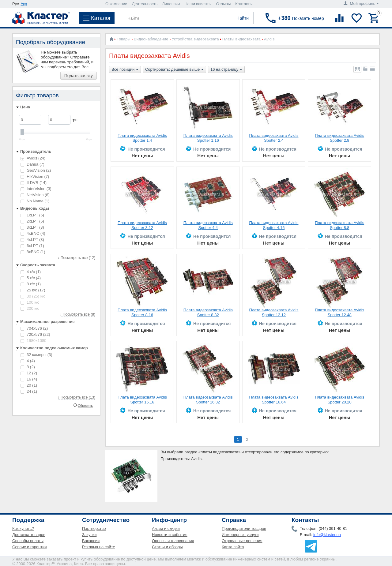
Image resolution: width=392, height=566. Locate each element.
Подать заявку (79, 76)
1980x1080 (33, 341)
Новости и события (170, 535)
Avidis (33, 158)
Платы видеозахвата (241, 39)
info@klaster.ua (327, 535)
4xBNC (33, 233)
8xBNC (33, 252)
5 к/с (31, 278)
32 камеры (36, 355)
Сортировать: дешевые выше (174, 70)
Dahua (32, 164)
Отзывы (224, 4)
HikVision (35, 176)
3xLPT (32, 227)
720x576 (35, 334)
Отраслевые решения (242, 541)
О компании (116, 4)
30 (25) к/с (33, 296)
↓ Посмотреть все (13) (77, 397)
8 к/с (31, 284)
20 (29, 385)
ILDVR (34, 183)
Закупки (89, 535)
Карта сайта (233, 547)
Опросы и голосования (173, 541)
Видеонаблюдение (151, 39)
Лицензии (171, 4)
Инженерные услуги (240, 535)
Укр (24, 4)
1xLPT (32, 215)
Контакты (244, 4)
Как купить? (23, 529)
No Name (35, 201)
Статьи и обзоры (167, 547)
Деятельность (145, 4)
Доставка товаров (29, 535)
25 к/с (33, 290)
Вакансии (91, 541)
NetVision (35, 195)
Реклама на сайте (99, 547)
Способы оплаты (28, 541)
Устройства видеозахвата (195, 39)
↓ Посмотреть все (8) (77, 314)
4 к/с (31, 272)
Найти (243, 18)
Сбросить (85, 405)
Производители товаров (244, 529)
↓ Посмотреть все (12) (77, 258)
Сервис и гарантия (30, 547)
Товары (124, 39)
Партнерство (94, 529)
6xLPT (32, 246)
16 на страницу (226, 70)
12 (29, 373)
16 (29, 379)
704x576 (34, 328)
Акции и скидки (166, 529)
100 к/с (30, 302)
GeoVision (36, 170)
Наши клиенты (198, 4)
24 (29, 391)
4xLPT (32, 240)
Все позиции (125, 70)
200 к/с (30, 308)
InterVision (36, 189)
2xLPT (32, 221)
